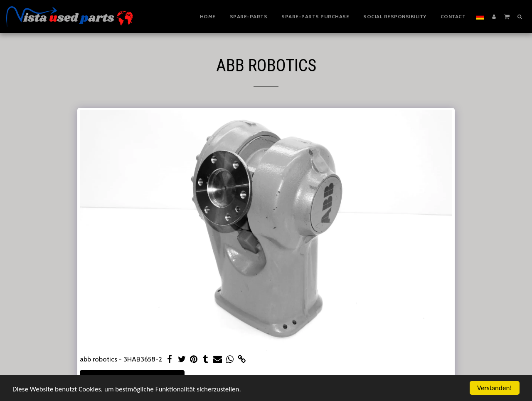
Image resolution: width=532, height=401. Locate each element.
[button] (507, 16)
